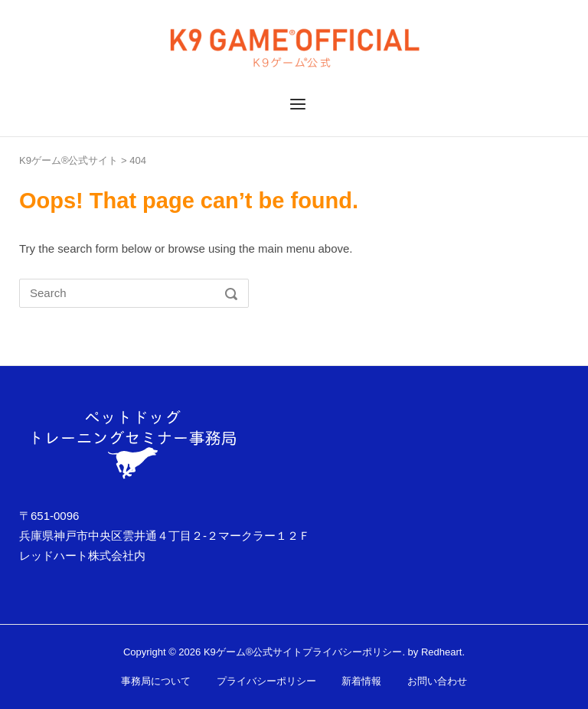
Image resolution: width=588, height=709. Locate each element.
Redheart (441, 652)
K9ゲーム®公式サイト (69, 160)
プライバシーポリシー (352, 652)
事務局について (156, 681)
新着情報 (361, 681)
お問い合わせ (437, 681)
